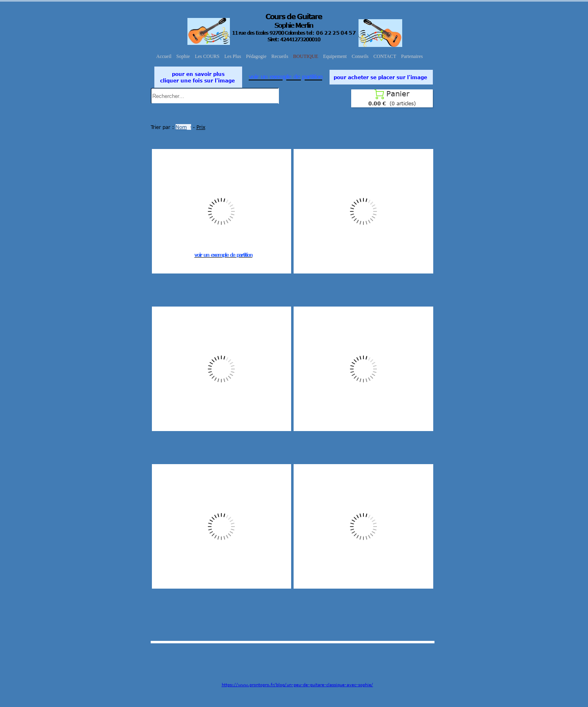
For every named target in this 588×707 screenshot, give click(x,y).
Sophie (183, 56)
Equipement (335, 56)
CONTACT (385, 56)
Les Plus (233, 56)
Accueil (164, 56)
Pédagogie (256, 56)
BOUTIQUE (306, 56)
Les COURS (207, 56)
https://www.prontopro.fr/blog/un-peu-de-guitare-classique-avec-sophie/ (297, 685)
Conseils (360, 56)
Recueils (280, 56)
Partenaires (412, 56)
